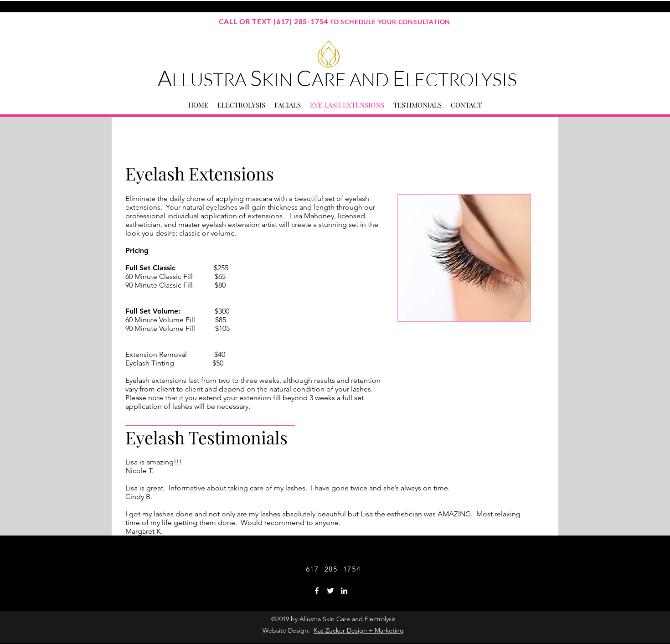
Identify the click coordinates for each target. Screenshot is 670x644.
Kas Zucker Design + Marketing (359, 630)
